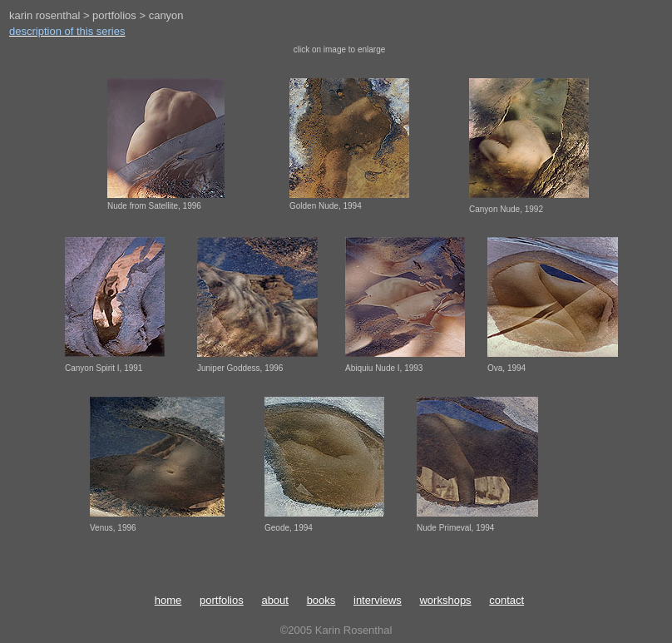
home (168, 600)
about (275, 600)
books (321, 600)
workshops (445, 600)
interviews (378, 600)
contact (506, 600)
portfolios (222, 600)
